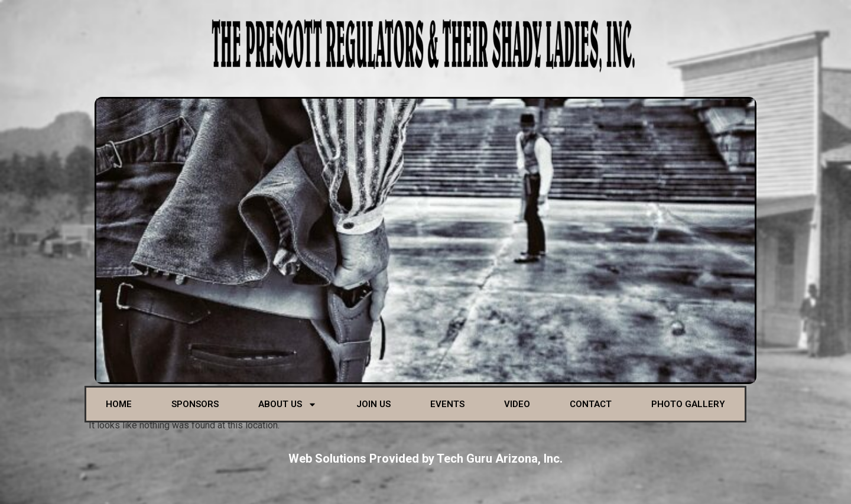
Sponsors (195, 404)
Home (119, 404)
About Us (288, 404)
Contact (591, 404)
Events (447, 404)
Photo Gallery (688, 404)
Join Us (373, 404)
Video (517, 404)
